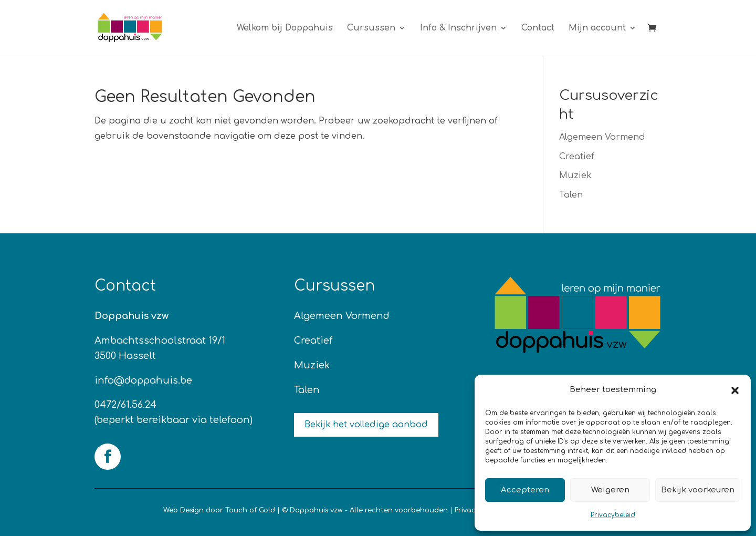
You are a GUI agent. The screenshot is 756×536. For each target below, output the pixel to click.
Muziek (575, 176)
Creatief (577, 157)
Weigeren (610, 490)
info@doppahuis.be (143, 380)
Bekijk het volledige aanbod (366, 425)
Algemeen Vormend (602, 137)
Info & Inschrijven (458, 28)
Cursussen (371, 28)
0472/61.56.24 (125, 405)
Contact (538, 28)
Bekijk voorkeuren (698, 490)
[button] (735, 390)
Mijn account (597, 28)
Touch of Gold (250, 510)
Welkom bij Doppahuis (285, 28)
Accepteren (525, 490)
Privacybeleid (613, 515)
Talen (571, 195)
